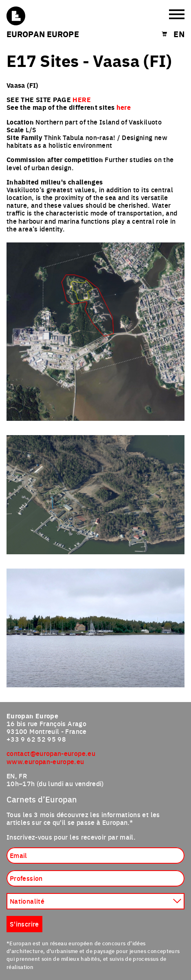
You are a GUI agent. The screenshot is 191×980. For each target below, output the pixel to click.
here (124, 107)
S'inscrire (24, 924)
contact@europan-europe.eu (51, 753)
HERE (81, 99)
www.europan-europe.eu (45, 761)
